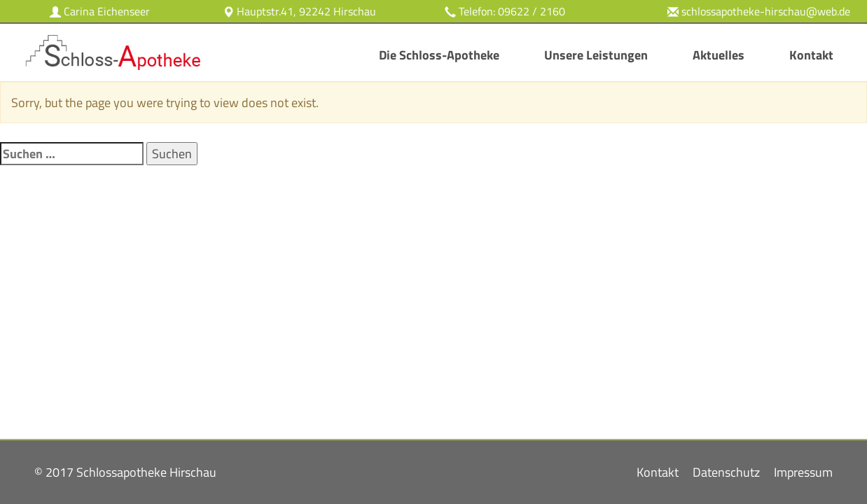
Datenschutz (726, 472)
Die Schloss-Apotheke (439, 55)
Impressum (803, 472)
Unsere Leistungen (596, 55)
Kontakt (811, 55)
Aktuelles (719, 55)
